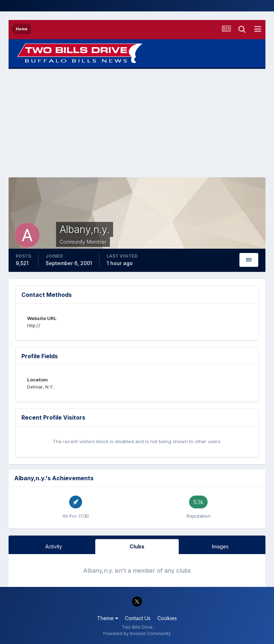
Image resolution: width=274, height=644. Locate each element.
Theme (108, 618)
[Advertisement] (137, 123)
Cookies (167, 618)
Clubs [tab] (137, 546)
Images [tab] (220, 546)
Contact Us (138, 618)
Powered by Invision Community (137, 633)
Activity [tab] (54, 546)
